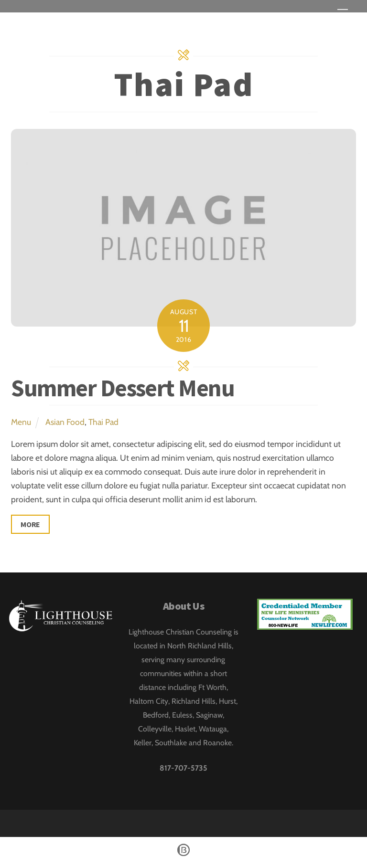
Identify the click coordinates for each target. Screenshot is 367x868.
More (30, 524)
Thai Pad (103, 422)
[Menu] (343, 13)
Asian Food (65, 422)
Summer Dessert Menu (123, 388)
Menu (21, 422)
